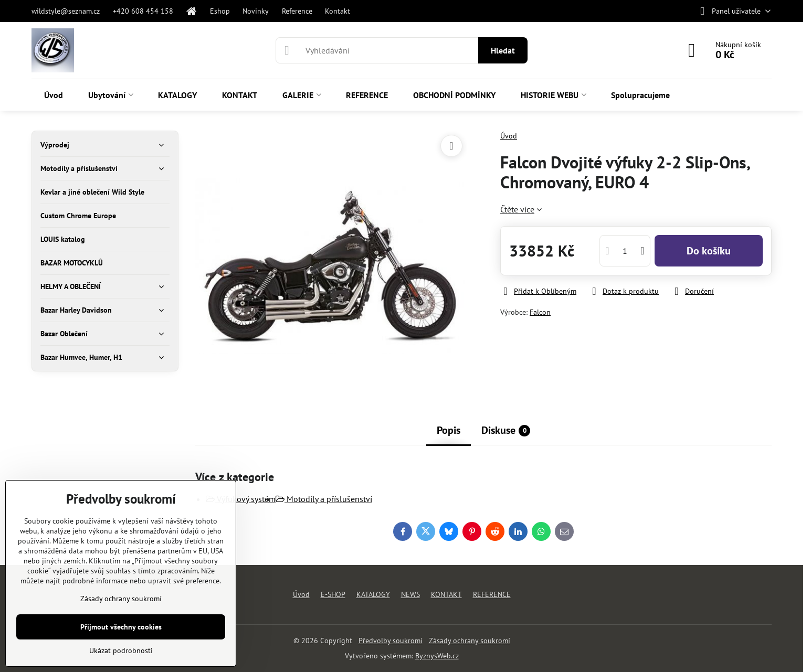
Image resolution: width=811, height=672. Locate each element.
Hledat (503, 50)
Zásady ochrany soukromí (470, 641)
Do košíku (709, 251)
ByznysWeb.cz (437, 656)
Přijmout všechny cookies (121, 627)
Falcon (540, 312)
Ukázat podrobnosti (121, 650)
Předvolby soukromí (391, 641)
